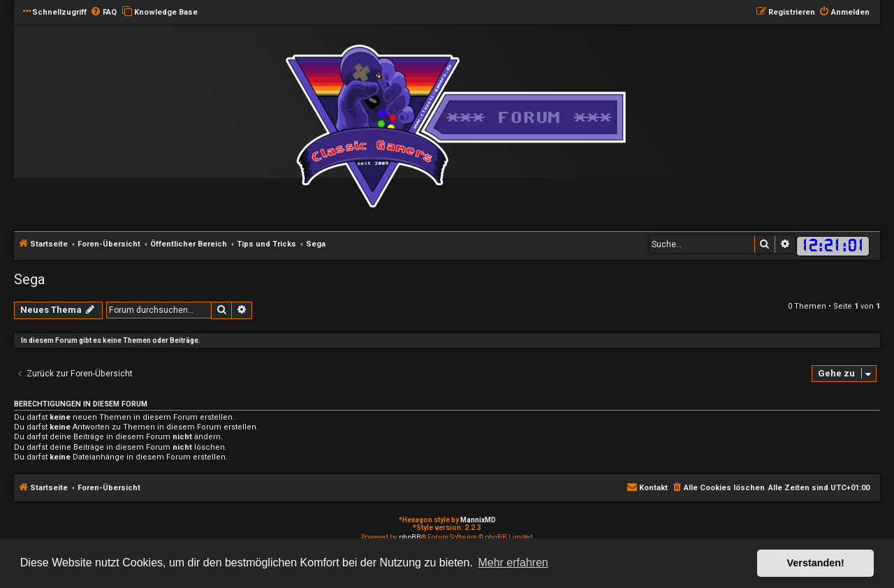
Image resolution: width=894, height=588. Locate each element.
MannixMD (478, 520)
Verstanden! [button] (816, 563)
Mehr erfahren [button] (513, 563)
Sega (29, 279)
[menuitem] (103, 13)
